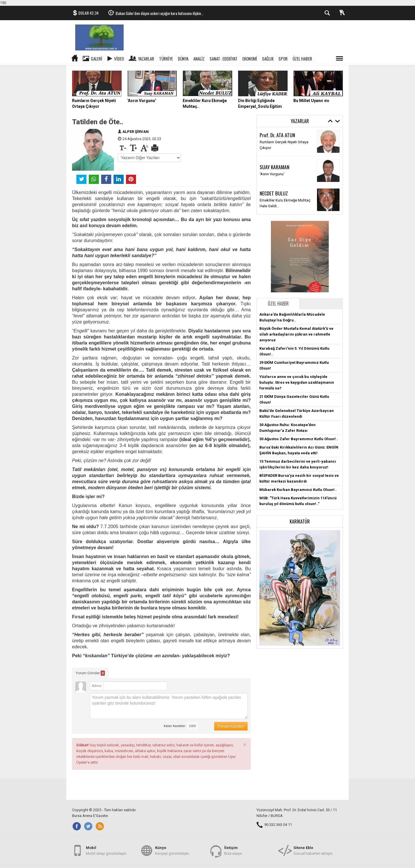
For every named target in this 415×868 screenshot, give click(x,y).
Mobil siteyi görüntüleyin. (106, 850)
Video (119, 59)
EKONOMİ (250, 59)
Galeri (97, 59)
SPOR (283, 59)
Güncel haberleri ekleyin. (313, 850)
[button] (300, 588)
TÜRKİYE (166, 59)
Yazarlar (146, 59)
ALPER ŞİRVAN (136, 132)
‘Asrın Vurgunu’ (272, 174)
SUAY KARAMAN (275, 167)
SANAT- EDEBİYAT (223, 59)
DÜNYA (183, 59)
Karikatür (300, 521)
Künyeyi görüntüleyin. (172, 850)
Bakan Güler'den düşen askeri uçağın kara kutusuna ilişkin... (160, 13)
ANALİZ (199, 59)
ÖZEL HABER (302, 59)
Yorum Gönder (90, 673)
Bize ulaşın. (234, 850)
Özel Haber (278, 304)
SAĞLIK (268, 59)
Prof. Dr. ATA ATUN (277, 135)
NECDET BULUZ (274, 193)
